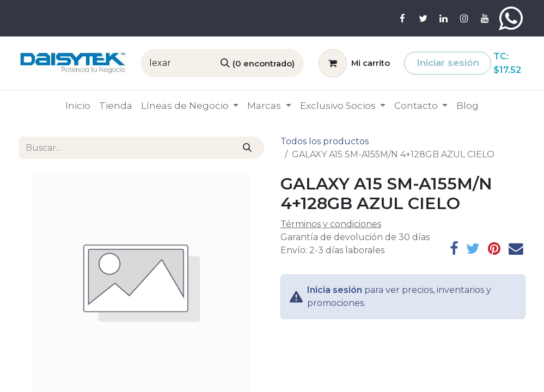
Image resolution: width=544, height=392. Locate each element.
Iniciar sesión (448, 63)
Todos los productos (325, 141)
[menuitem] (78, 106)
